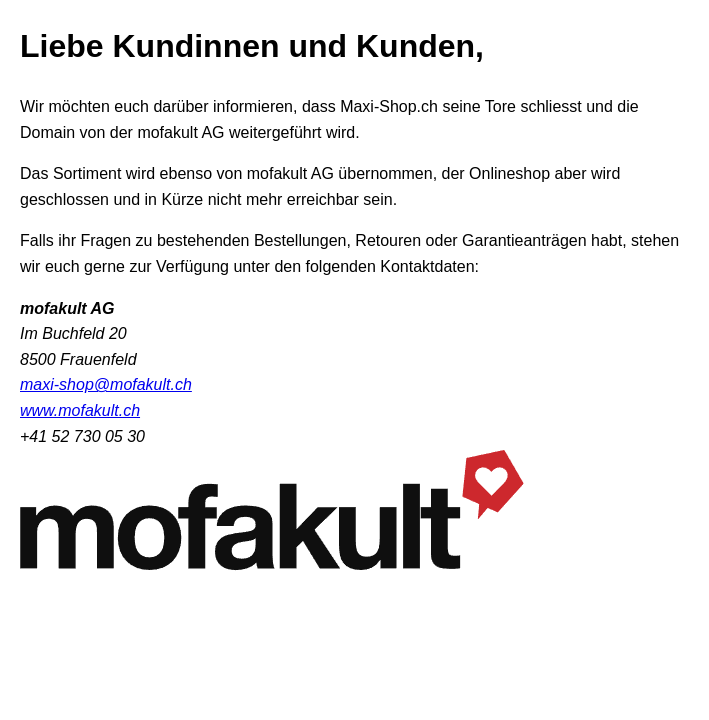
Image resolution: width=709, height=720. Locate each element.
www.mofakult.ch (80, 410)
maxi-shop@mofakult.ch (106, 384)
